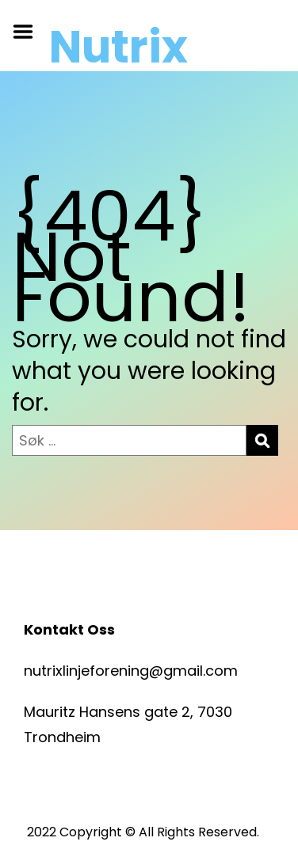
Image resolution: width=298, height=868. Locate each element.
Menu (29, 32)
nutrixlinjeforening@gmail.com (131, 671)
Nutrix (118, 47)
